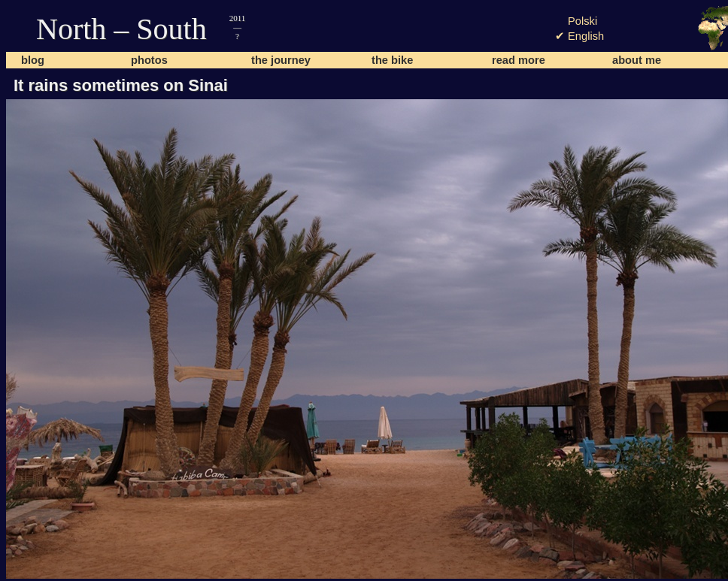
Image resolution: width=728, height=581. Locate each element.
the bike (392, 60)
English (586, 36)
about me (637, 60)
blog (33, 60)
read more (519, 60)
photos (149, 60)
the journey (281, 60)
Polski (582, 21)
